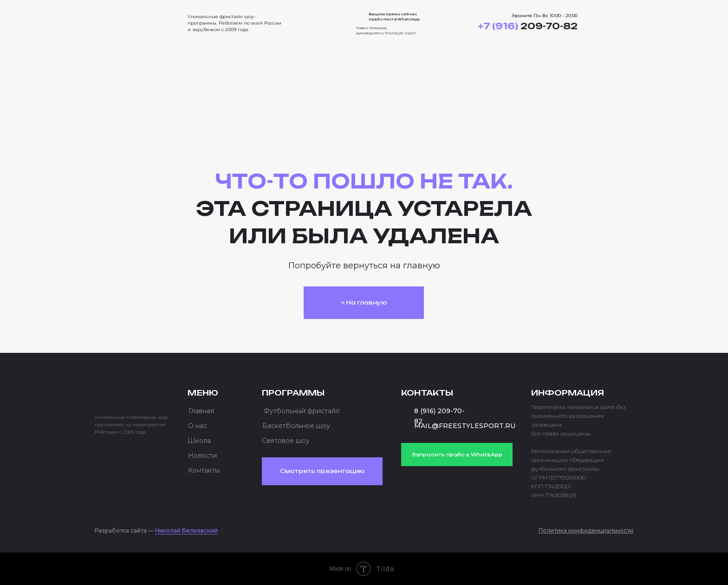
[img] (132, 20)
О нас (198, 426)
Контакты (204, 470)
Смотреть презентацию (322, 471)
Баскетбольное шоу (296, 426)
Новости (202, 455)
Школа (199, 441)
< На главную (364, 302)
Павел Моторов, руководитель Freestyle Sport (386, 30)
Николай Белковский (186, 530)
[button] (616, 23)
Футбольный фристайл (302, 411)
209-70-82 (528, 26)
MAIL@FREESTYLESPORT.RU (465, 426)
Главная (201, 411)
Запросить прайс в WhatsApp (457, 455)
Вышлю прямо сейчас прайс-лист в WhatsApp (394, 16)
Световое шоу (286, 441)
